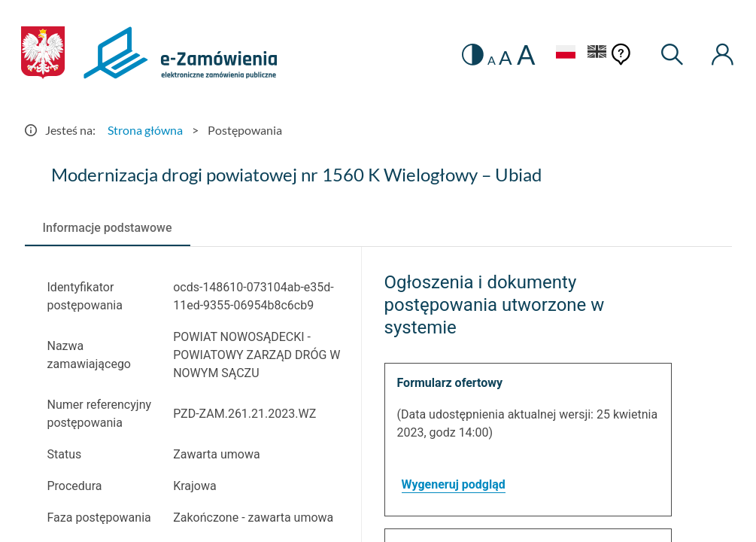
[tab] (108, 228)
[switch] (473, 55)
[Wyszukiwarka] (672, 55)
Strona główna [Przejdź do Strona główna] (145, 130)
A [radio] (492, 60)
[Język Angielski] (597, 54)
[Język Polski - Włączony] (566, 54)
